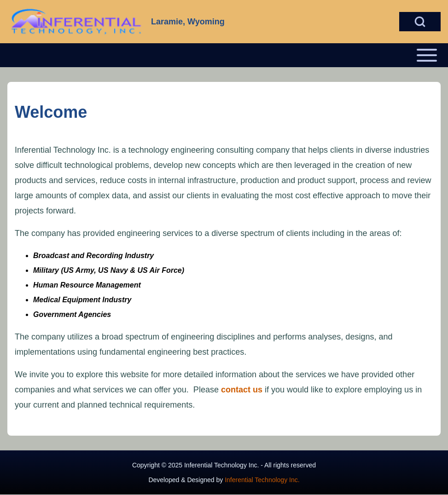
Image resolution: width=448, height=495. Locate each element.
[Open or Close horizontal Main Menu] (224, 55)
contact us (242, 390)
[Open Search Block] (420, 22)
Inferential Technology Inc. (262, 480)
